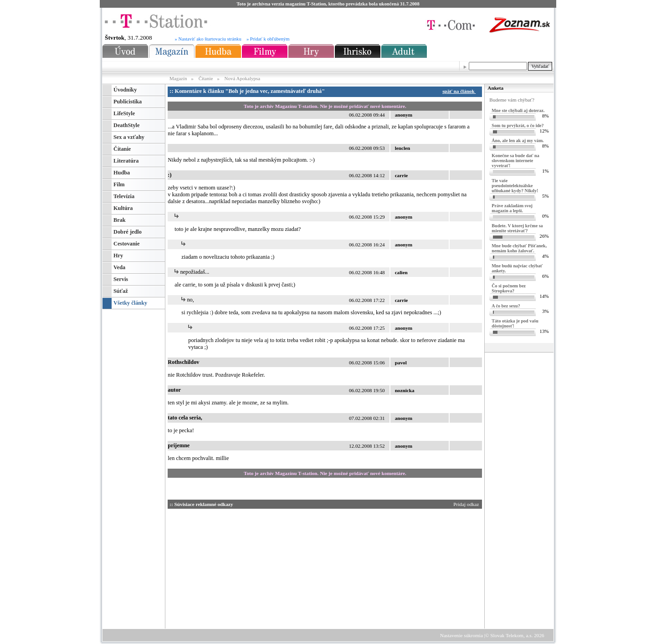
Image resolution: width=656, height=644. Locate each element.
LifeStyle (124, 113)
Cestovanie (126, 244)
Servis (121, 279)
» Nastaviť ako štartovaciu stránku (208, 39)
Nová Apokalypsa (243, 78)
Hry (118, 256)
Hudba (122, 173)
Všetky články (130, 303)
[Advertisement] (254, 567)
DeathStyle (126, 125)
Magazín (179, 78)
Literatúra (126, 161)
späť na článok (460, 91)
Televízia (124, 196)
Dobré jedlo (128, 232)
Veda (119, 267)
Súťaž (121, 291)
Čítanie (206, 78)
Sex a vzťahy (129, 137)
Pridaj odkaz (467, 504)
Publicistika (128, 102)
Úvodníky (125, 90)
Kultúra (123, 208)
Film (119, 184)
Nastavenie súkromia (461, 635)
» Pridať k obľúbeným (268, 39)
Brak (120, 220)
